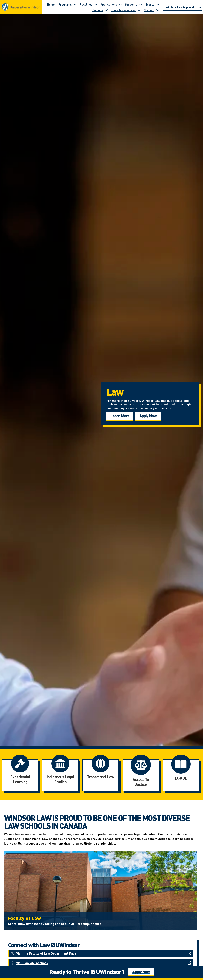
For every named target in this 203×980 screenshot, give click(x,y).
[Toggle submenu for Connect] (158, 10)
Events (150, 4)
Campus (98, 10)
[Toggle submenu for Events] (158, 4)
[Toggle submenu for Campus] (106, 10)
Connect (149, 10)
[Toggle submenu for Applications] (120, 4)
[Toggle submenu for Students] (141, 4)
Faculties (86, 4)
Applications (109, 4)
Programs (65, 4)
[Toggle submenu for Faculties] (96, 4)
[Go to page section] (182, 7)
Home (51, 4)
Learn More (120, 416)
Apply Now (148, 416)
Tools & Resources (123, 10)
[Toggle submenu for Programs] (75, 4)
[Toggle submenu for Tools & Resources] (139, 10)
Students (131, 4)
